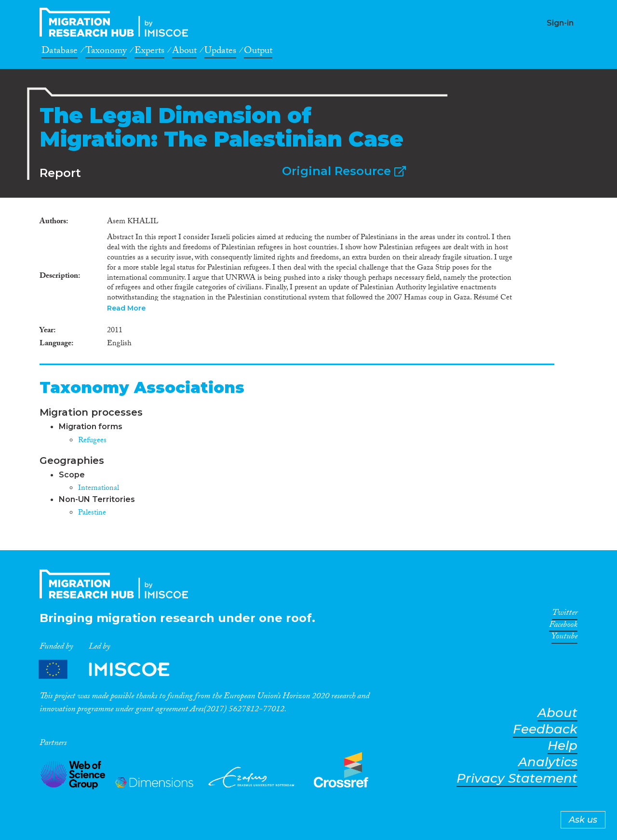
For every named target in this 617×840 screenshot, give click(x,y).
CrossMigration (117, 22)
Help (563, 746)
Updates (220, 52)
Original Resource (344, 171)
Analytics (548, 762)
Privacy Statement (517, 779)
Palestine (92, 513)
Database (60, 52)
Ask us (583, 820)
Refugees (92, 441)
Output (258, 52)
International (99, 489)
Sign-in (560, 23)
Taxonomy (106, 52)
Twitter (565, 614)
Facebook (563, 626)
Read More (126, 308)
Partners (112, 670)
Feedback (545, 729)
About (184, 52)
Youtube (564, 638)
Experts (149, 52)
